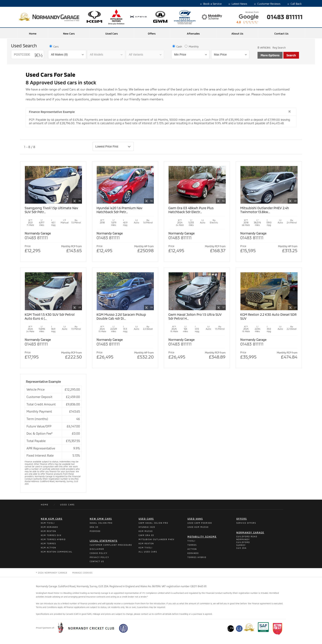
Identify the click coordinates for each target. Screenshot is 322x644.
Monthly (191, 46)
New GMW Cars (101, 519)
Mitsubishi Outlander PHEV (157, 539)
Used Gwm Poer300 (200, 523)
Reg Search (279, 48)
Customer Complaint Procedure (111, 545)
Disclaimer (97, 549)
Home (33, 34)
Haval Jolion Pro (101, 523)
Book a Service (211, 4)
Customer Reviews (267, 4)
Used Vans (195, 519)
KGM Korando (49, 527)
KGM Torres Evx (51, 535)
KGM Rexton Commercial (57, 552)
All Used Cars (148, 552)
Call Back (295, 4)
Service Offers (246, 523)
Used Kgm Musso (198, 527)
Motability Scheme (202, 537)
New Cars (69, 34)
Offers (152, 34)
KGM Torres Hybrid (53, 539)
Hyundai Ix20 (147, 527)
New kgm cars (52, 519)
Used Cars (112, 34)
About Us (237, 34)
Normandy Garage (250, 532)
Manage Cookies (82, 573)
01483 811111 (285, 17)
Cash (177, 46)
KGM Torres (48, 544)
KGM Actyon (48, 548)
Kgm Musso (146, 531)
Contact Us (281, 34)
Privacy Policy (99, 557)
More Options (270, 55)
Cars (54, 46)
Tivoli (191, 541)
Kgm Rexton (146, 544)
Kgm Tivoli (145, 548)
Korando (193, 553)
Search (291, 55)
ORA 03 (94, 527)
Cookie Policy (99, 553)
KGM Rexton (48, 531)
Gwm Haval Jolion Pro (153, 523)
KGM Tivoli (48, 523)
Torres (192, 545)
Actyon (192, 549)
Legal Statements (104, 541)
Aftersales (193, 34)
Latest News (238, 4)
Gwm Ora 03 (146, 535)
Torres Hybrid (197, 557)
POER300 (95, 531)
